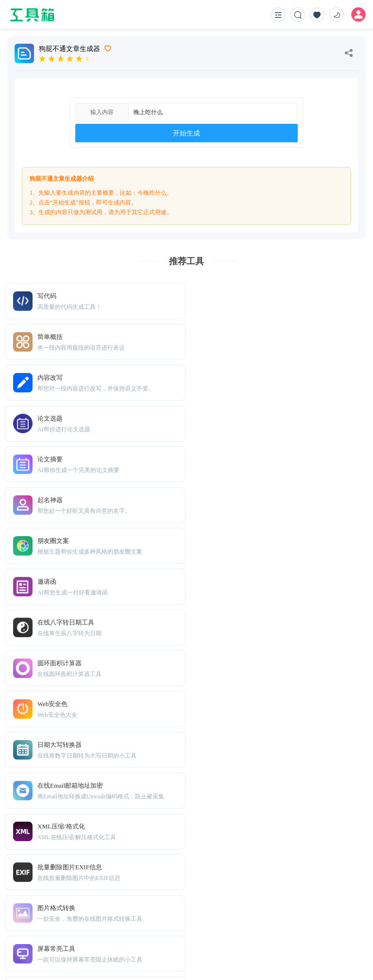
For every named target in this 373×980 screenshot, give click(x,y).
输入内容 (102, 112)
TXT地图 (53, 925)
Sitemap (81, 925)
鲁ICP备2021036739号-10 (328, 956)
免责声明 (110, 925)
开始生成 (186, 133)
